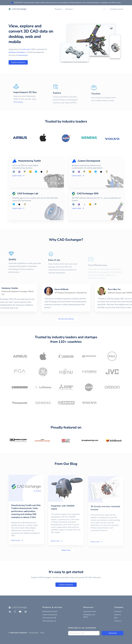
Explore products (18, 62)
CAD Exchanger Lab (49, 621)
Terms (42, 633)
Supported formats (90, 612)
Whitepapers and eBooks (89, 616)
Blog (116, 618)
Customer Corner (117, 9)
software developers (17, 52)
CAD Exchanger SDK (49, 618)
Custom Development (50, 615)
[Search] (104, 9)
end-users (26, 49)
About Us (118, 615)
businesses (23, 55)
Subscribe (113, 633)
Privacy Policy (34, 633)
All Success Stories (66, 319)
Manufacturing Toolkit (50, 612)
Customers (118, 612)
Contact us (118, 621)
